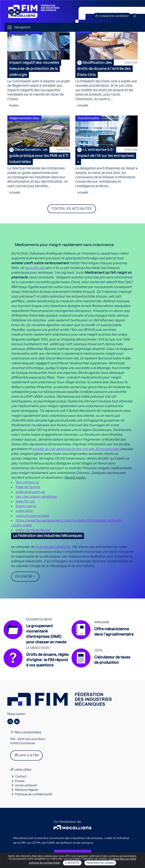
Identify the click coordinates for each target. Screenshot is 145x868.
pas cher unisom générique (36, 497)
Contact (21, 777)
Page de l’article (28, 487)
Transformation (88, 118)
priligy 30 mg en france (33, 530)
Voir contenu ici (27, 482)
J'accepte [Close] (72, 863)
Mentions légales (27, 790)
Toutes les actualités (72, 209)
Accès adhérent (26, 785)
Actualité (83, 106)
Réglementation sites (24, 118)
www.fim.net (35, 268)
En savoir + (25, 577)
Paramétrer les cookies (100, 863)
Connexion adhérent (112, 16)
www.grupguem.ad (30, 492)
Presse (20, 781)
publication (24, 511)
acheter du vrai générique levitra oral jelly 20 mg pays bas (76, 449)
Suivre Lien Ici (26, 506)
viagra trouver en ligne (32, 516)
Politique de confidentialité (34, 794)
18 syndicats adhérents (53, 547)
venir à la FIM (26, 755)
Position (14, 106)
